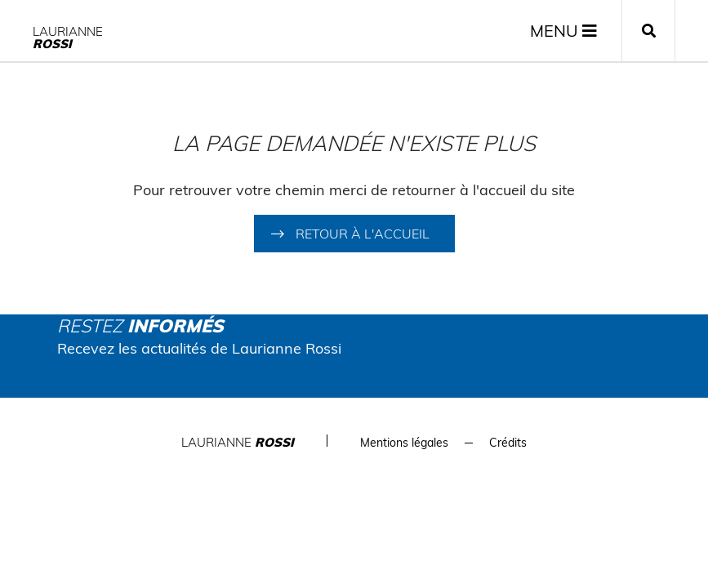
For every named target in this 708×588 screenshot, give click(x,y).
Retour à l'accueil (363, 234)
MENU (563, 31)
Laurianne (68, 38)
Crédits (508, 443)
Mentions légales (404, 443)
